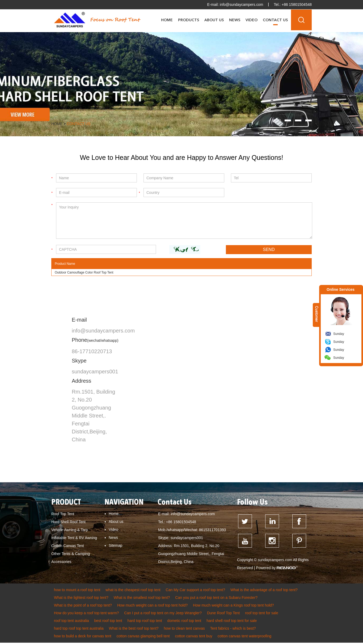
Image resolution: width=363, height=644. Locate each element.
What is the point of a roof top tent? (83, 607)
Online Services (341, 289)
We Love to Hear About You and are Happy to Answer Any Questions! (181, 158)
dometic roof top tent (184, 622)
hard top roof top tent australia (79, 630)
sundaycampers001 (95, 372)
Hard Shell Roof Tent (68, 522)
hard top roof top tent (145, 622)
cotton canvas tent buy (194, 637)
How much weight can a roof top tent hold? (152, 607)
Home (167, 20)
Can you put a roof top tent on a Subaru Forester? (216, 599)
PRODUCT (66, 503)
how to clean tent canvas (184, 630)
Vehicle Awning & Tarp (70, 530)
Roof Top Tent (63, 514)
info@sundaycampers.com (241, 5)
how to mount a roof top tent (77, 591)
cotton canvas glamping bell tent (143, 637)
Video (252, 20)
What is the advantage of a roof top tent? (264, 591)
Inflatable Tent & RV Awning (74, 538)
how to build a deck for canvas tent (83, 637)
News (235, 20)
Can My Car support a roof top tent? (195, 591)
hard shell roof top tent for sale (232, 622)
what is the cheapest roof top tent (133, 591)
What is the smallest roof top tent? (142, 599)
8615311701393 (212, 530)
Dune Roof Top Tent (223, 614)
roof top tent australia (71, 622)
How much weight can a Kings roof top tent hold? (233, 607)
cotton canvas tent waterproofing (244, 637)
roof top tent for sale (262, 614)
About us (116, 522)
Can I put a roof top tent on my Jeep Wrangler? (163, 614)
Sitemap (115, 546)
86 (75, 352)
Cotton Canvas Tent (68, 546)
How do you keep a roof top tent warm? (86, 614)
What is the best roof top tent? (134, 630)
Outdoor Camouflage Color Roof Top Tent (84, 273)
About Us (214, 20)
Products (189, 20)
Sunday (339, 334)
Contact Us (275, 20)
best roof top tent (108, 622)
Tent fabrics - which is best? (233, 630)
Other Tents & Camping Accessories (71, 558)
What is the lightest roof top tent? (81, 599)
